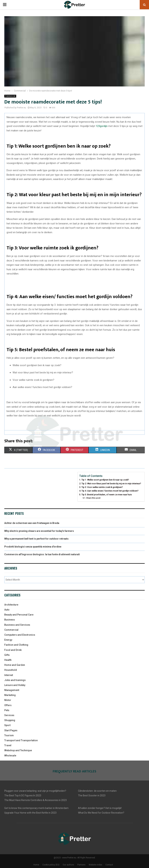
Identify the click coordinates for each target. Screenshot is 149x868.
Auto (7, 610)
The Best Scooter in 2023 (92, 795)
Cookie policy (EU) (51, 865)
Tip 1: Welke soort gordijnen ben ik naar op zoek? (105, 480)
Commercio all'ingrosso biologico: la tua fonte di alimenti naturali (42, 554)
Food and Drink (13, 650)
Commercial (10, 96)
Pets (7, 710)
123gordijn (102, 126)
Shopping (10, 720)
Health (8, 660)
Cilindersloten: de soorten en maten (97, 791)
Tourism (9, 735)
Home (36, 865)
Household (11, 670)
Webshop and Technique (18, 750)
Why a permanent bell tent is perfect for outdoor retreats (36, 539)
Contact (109, 865)
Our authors (68, 865)
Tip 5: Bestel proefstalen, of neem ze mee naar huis (107, 495)
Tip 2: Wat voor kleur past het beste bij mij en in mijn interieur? (111, 484)
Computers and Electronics (20, 635)
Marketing (10, 695)
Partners (81, 865)
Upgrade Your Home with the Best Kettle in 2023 (30, 813)
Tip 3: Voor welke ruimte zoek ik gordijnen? (102, 487)
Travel (8, 745)
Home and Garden (15, 665)
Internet (9, 675)
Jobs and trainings (15, 680)
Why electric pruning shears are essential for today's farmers (39, 531)
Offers (8, 705)
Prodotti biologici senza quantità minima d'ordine (33, 547)
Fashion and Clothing (16, 645)
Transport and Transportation (21, 740)
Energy (8, 640)
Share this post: (94, 498)
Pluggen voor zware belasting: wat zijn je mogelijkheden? (35, 791)
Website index (95, 865)
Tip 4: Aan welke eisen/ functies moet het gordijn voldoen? (110, 491)
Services (9, 715)
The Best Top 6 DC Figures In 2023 (23, 795)
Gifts (7, 655)
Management (12, 690)
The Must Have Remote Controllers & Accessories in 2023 (35, 800)
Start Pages (11, 730)
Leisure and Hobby (15, 685)
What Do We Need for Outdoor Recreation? (101, 813)
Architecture (11, 605)
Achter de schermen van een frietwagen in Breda (32, 523)
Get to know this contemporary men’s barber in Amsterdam (36, 808)
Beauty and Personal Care (19, 615)
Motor (8, 700)
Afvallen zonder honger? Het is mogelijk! (100, 808)
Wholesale (10, 756)
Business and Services (17, 625)
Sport (7, 725)
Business (10, 620)
